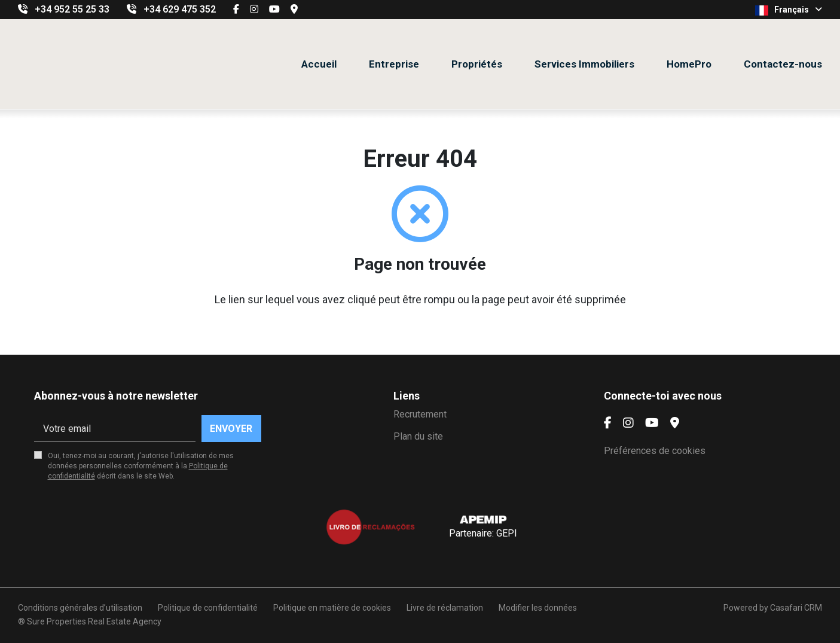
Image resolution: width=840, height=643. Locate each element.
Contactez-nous (783, 64)
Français (789, 10)
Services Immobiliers (584, 64)
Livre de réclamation (445, 608)
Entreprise (394, 64)
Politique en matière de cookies (332, 608)
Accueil (319, 64)
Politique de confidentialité (208, 608)
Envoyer (231, 429)
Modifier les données (538, 608)
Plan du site (418, 436)
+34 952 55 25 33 (72, 9)
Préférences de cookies (655, 451)
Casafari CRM (796, 608)
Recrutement (420, 414)
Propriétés (477, 64)
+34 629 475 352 (180, 9)
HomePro (689, 64)
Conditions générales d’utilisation (80, 608)
